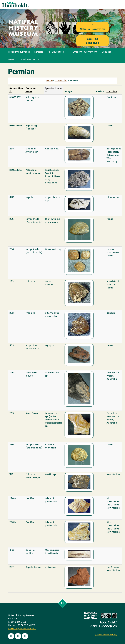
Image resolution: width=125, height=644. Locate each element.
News (11, 60)
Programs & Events (19, 52)
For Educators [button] (56, 52)
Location (112, 92)
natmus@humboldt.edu (22, 629)
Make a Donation (92, 27)
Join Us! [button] (106, 52)
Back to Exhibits (92, 41)
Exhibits (39, 52)
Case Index (61, 81)
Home (49, 81)
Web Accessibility (106, 635)
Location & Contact (30, 60)
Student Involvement (85, 52)
